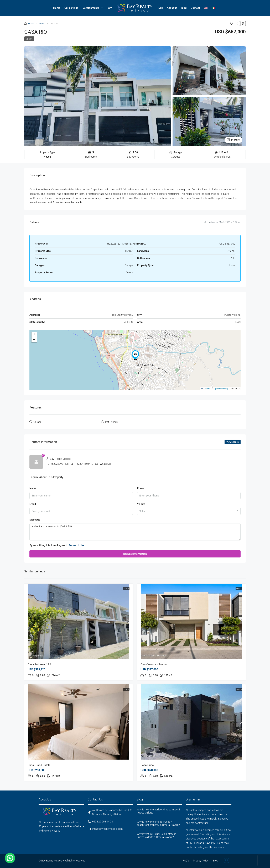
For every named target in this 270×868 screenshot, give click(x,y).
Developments (93, 8)
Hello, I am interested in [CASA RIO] (135, 532)
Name (33, 488)
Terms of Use (77, 545)
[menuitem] (227, 861)
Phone (141, 488)
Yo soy (141, 504)
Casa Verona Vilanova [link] (154, 664)
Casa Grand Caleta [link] (39, 765)
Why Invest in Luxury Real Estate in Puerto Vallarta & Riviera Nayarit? (156, 836)
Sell (161, 8)
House (42, 24)
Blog (184, 8)
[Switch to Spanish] (213, 8)
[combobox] (189, 511)
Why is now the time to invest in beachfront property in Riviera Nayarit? (158, 823)
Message (35, 520)
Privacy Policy (201, 861)
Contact (195, 8)
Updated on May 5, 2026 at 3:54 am (222, 222)
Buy (110, 8)
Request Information (135, 554)
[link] (79, 621)
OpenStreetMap (221, 389)
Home (57, 8)
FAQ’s (186, 861)
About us (172, 8)
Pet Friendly (112, 422)
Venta (29, 39)
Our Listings (71, 8)
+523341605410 (84, 464)
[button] (231, 24)
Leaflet (206, 389)
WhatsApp (106, 464)
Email (33, 504)
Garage (37, 422)
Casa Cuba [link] (147, 765)
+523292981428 (60, 464)
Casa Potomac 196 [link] (39, 664)
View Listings (233, 442)
